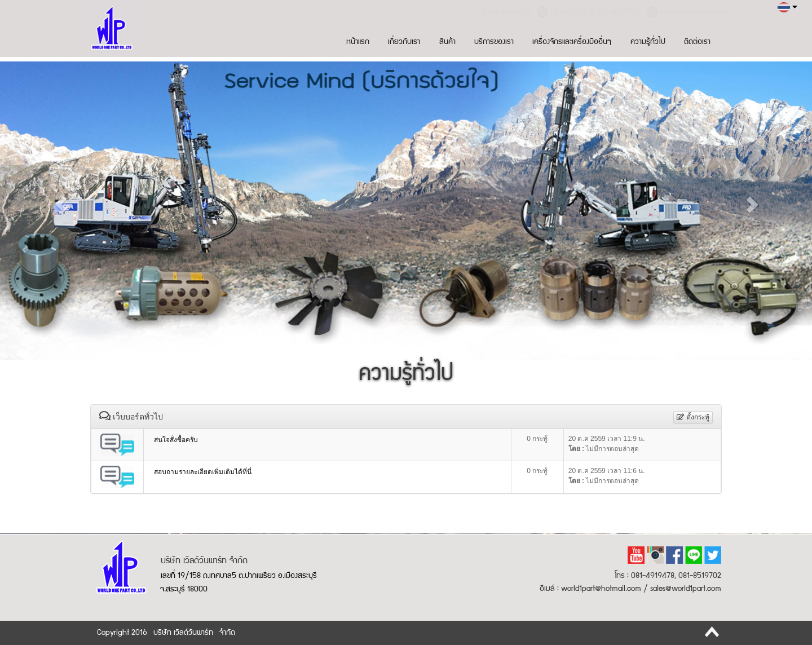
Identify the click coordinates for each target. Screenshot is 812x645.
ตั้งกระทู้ (693, 417)
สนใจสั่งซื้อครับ (176, 440)
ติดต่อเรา (697, 42)
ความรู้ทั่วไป (648, 42)
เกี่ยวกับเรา (404, 42)
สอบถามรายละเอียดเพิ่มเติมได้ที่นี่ (203, 472)
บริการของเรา (494, 42)
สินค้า (447, 42)
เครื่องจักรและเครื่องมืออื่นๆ (572, 42)
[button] (61, 204)
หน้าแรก (358, 42)
